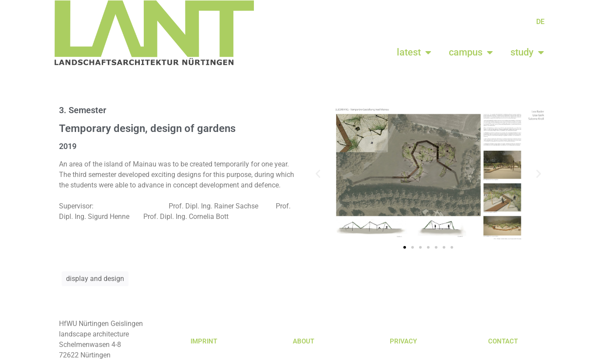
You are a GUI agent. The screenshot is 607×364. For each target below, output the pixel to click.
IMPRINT (204, 341)
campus (471, 52)
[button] (318, 173)
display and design (95, 279)
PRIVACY (403, 341)
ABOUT (303, 341)
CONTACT (503, 341)
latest (414, 52)
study (527, 52)
